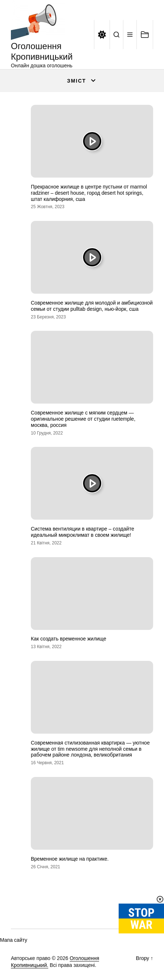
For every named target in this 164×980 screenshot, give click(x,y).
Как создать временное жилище (69, 639)
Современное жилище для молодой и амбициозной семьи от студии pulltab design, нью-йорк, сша (92, 306)
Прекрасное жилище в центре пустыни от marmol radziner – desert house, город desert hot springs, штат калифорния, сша (89, 193)
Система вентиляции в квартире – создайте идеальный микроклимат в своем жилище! (83, 532)
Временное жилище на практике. (70, 859)
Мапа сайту (14, 940)
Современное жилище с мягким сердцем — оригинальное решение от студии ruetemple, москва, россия (83, 419)
